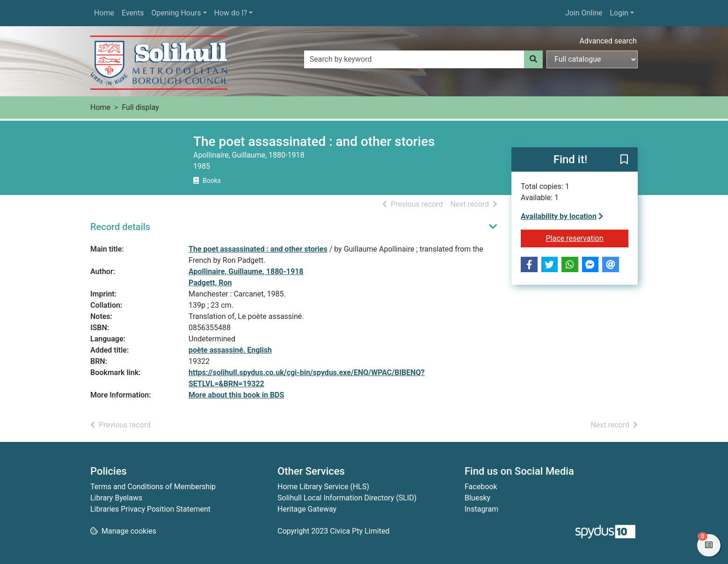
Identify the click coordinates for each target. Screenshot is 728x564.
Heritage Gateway (307, 509)
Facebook (481, 487)
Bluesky (477, 498)
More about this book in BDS (236, 395)
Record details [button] (120, 227)
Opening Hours (176, 13)
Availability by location (562, 216)
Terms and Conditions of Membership (153, 487)
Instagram (481, 509)
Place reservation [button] (587, 238)
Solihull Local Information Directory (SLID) (347, 498)
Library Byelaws (116, 498)
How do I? (231, 13)
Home (104, 13)
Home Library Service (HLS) (323, 487)
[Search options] (592, 59)
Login (619, 13)
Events (133, 13)
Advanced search (608, 41)
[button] (624, 160)
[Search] (533, 59)
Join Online (584, 13)
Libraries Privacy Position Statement (150, 509)
